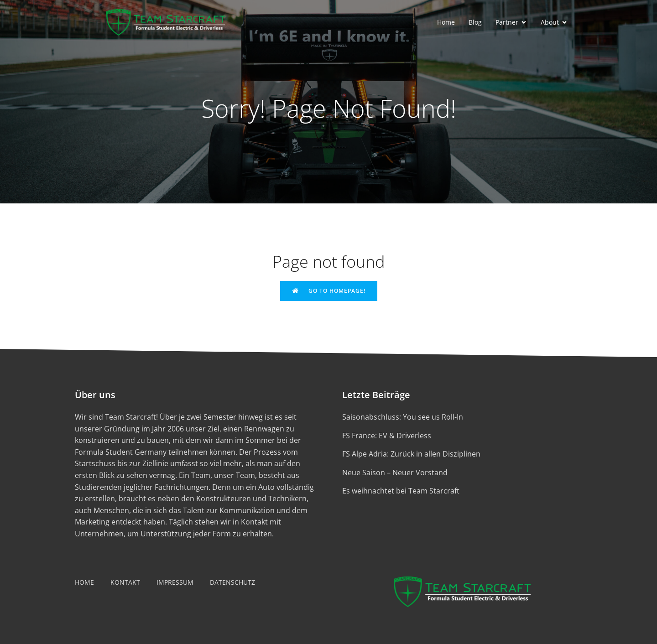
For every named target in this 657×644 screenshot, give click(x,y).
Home (446, 22)
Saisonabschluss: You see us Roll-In (403, 417)
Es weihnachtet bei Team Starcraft (401, 491)
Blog (475, 22)
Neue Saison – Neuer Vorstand (395, 473)
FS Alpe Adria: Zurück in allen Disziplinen (411, 454)
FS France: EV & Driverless (387, 436)
